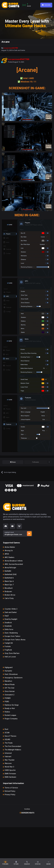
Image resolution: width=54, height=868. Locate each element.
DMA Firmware (10, 774)
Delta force (9, 629)
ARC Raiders (9, 557)
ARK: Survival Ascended (14, 564)
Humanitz (8, 671)
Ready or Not (10, 708)
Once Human (10, 691)
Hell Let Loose (10, 657)
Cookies (27, 809)
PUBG (7, 702)
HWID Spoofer (10, 770)
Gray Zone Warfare (12, 653)
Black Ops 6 (9, 581)
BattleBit (8, 571)
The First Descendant (13, 746)
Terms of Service (11, 788)
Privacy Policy (10, 795)
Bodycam (8, 592)
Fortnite (8, 647)
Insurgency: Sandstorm (14, 678)
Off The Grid (9, 688)
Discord (46, 5)
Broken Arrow (10, 595)
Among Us (9, 551)
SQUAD (7, 740)
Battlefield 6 (9, 578)
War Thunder (10, 760)
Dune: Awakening (11, 633)
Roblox (7, 712)
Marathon (8, 681)
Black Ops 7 (9, 585)
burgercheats (27, 813)
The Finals (9, 743)
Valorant (8, 757)
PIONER (8, 698)
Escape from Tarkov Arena (15, 640)
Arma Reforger (10, 568)
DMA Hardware (10, 777)
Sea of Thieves (10, 736)
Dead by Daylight (11, 619)
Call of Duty (9, 598)
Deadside (8, 626)
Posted (16, 62)
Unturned (8, 753)
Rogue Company (11, 719)
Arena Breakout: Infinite (14, 561)
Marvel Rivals (10, 685)
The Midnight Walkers (13, 750)
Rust (6, 729)
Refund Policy (10, 791)
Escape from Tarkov (12, 636)
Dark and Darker (20, 50)
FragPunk (8, 650)
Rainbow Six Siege (12, 705)
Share (13, 462)
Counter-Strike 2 (11, 609)
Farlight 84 (9, 643)
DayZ (7, 616)
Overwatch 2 (9, 695)
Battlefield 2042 (11, 574)
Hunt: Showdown (11, 674)
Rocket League (10, 715)
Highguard (9, 667)
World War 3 (9, 767)
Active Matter (10, 547)
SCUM (7, 733)
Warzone (8, 763)
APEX (7, 554)
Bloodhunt (9, 588)
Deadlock (8, 623)
